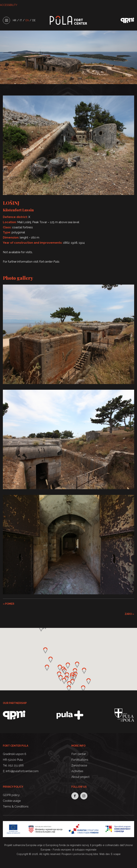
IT (21, 20)
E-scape (116, 854)
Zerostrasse (79, 765)
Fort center (79, 754)
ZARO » (129, 614)
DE (34, 20)
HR (15, 20)
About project (80, 777)
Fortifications (80, 760)
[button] (72, 678)
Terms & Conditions (16, 806)
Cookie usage (12, 801)
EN (27, 20)
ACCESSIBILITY (9, 5)
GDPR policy (11, 795)
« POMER (9, 604)
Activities (77, 771)
